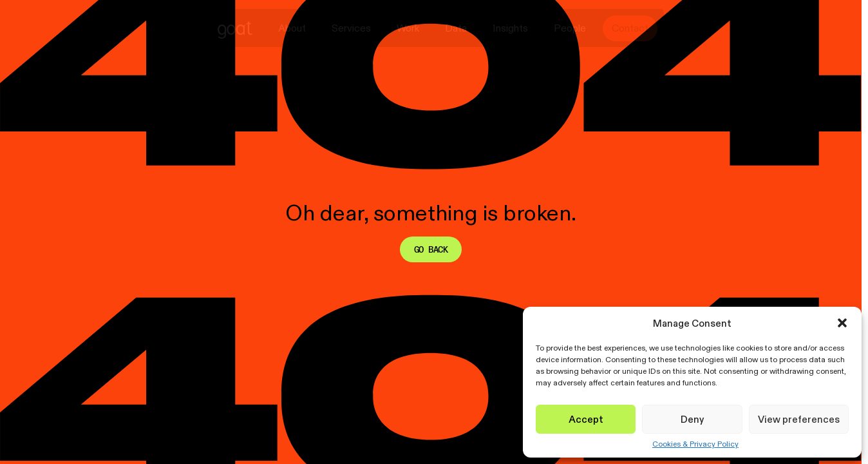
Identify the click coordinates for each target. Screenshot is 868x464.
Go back (431, 249)
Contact (630, 28)
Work (408, 28)
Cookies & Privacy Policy (695, 444)
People (570, 28)
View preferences (799, 419)
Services (351, 28)
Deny (692, 419)
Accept (586, 419)
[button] (842, 323)
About (292, 28)
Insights (510, 28)
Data (456, 28)
